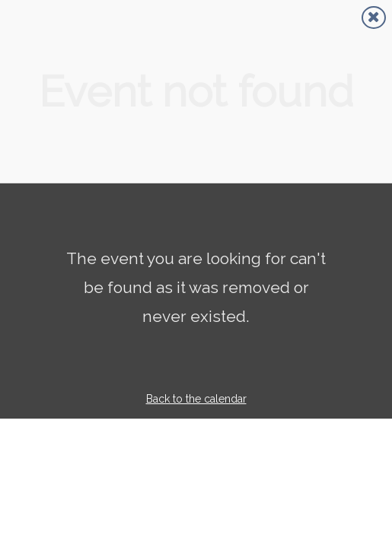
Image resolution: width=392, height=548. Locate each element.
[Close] (374, 18)
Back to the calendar (196, 399)
